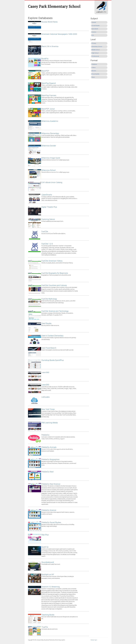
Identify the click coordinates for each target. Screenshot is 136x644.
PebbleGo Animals (49, 447)
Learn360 (45, 372)
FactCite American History (52, 261)
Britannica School (49, 170)
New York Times (48, 409)
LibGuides (46, 397)
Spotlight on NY (48, 574)
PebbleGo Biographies (50, 459)
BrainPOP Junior (48, 109)
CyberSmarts (47, 195)
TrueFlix (45, 627)
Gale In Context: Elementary (52, 336)
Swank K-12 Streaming (51, 587)
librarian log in (94, 640)
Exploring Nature (48, 219)
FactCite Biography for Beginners (55, 273)
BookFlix (45, 59)
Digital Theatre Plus (49, 207)
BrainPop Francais (49, 95)
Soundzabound (48, 562)
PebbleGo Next (47, 472)
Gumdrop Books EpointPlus (53, 360)
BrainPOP (45, 71)
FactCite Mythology (49, 299)
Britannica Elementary (50, 133)
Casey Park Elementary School (54, 6)
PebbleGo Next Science (51, 484)
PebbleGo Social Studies (51, 522)
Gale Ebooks (46, 323)
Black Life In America (50, 46)
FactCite (45, 232)
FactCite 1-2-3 (47, 244)
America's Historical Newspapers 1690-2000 (59, 34)
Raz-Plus (45, 535)
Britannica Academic (50, 121)
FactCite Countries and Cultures (54, 285)
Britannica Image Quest (51, 158)
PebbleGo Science (49, 510)
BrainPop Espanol (49, 83)
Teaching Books (48, 615)
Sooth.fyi (45, 547)
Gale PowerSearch (49, 348)
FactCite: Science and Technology (55, 311)
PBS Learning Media (50, 423)
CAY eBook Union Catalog (52, 182)
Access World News (49, 22)
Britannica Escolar (49, 146)
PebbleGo (45, 435)
